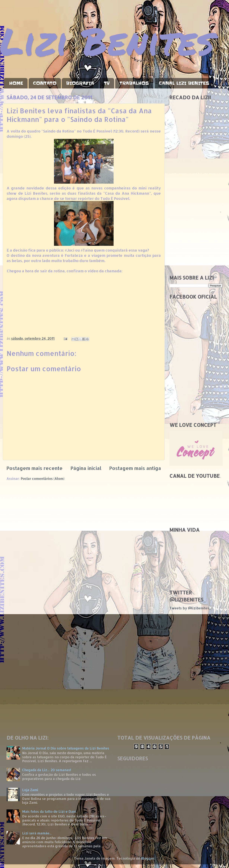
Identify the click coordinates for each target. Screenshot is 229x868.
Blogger (148, 858)
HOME (16, 83)
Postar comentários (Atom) (43, 478)
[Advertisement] (196, 213)
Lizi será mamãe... (37, 833)
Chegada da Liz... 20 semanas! (47, 770)
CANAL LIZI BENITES (184, 83)
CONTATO (45, 83)
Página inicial (86, 468)
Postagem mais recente (35, 468)
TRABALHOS (134, 83)
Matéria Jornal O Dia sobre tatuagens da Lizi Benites (66, 748)
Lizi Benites (107, 41)
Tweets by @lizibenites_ (190, 608)
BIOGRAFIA (80, 83)
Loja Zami (30, 790)
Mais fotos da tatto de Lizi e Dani (49, 811)
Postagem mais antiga (135, 468)
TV (107, 83)
